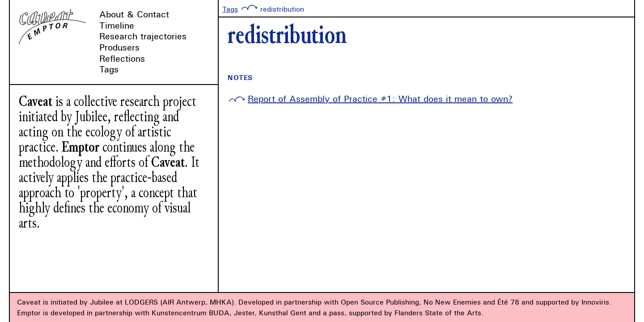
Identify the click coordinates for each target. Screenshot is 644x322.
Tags (109, 69)
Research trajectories (143, 36)
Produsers (119, 47)
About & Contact (134, 14)
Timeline (117, 25)
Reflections (122, 58)
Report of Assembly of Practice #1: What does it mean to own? (380, 99)
